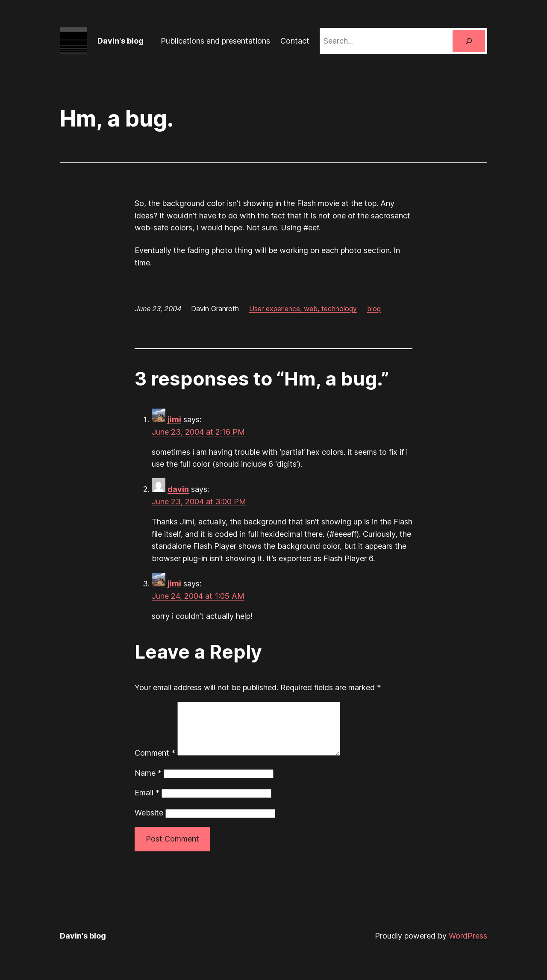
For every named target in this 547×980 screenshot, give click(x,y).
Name (148, 783)
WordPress (468, 946)
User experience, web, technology (303, 309)
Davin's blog (121, 41)
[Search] (469, 41)
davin (178, 489)
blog (374, 309)
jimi (174, 419)
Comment (155, 763)
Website (149, 823)
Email (147, 803)
